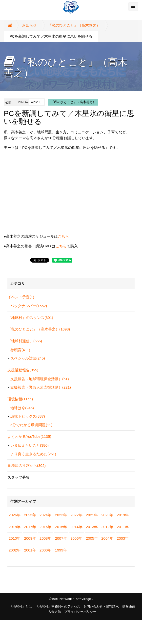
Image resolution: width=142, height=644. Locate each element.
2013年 (92, 527)
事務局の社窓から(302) (27, 465)
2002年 (15, 550)
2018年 (15, 527)
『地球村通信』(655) (25, 341)
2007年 (61, 538)
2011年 (123, 527)
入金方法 (55, 612)
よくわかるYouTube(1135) (29, 436)
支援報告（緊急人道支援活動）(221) (41, 387)
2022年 (76, 515)
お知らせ (29, 25)
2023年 (61, 515)
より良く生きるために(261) (33, 454)
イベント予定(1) (21, 297)
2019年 (123, 515)
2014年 (76, 527)
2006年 (76, 538)
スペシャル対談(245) (28, 358)
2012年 (107, 527)
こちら (63, 236)
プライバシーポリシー (80, 612)
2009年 (30, 538)
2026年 (15, 515)
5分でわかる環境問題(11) (31, 425)
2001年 (30, 550)
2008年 (45, 538)
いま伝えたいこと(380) (30, 445)
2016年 (45, 527)
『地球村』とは (21, 606)
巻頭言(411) (20, 350)
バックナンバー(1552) (29, 306)
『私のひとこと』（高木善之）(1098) (39, 329)
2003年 (123, 538)
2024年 (45, 515)
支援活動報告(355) (23, 370)
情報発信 (129, 606)
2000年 (45, 550)
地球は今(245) (22, 408)
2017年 (30, 527)
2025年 (30, 515)
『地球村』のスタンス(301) (30, 318)
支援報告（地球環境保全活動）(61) (40, 379)
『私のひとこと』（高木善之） (74, 25)
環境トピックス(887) (28, 416)
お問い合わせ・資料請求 (101, 606)
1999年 (61, 550)
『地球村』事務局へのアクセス (58, 606)
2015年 (61, 527)
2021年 (92, 515)
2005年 (92, 538)
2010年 (15, 538)
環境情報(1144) (20, 399)
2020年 (107, 515)
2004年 (107, 538)
